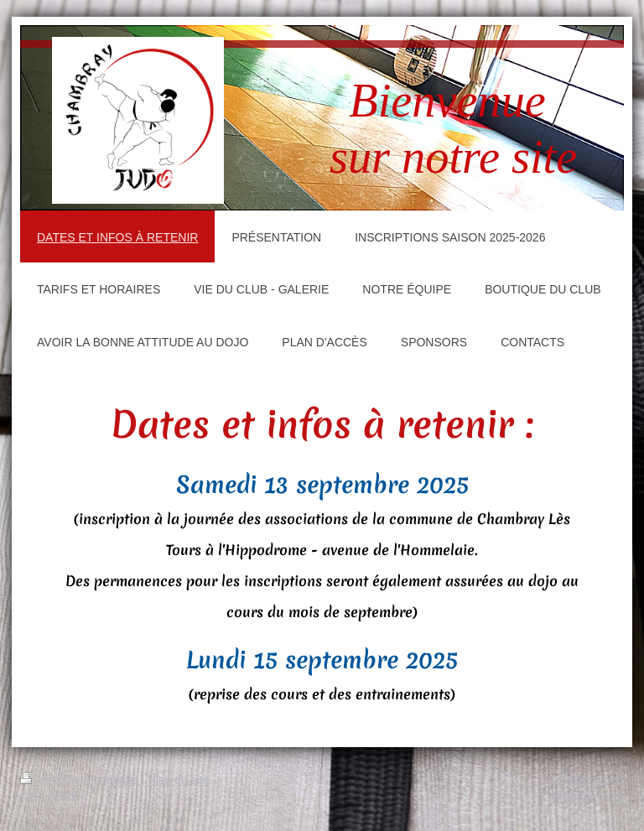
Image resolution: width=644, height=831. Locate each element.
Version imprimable (81, 780)
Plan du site (178, 780)
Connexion (596, 780)
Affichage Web (586, 797)
